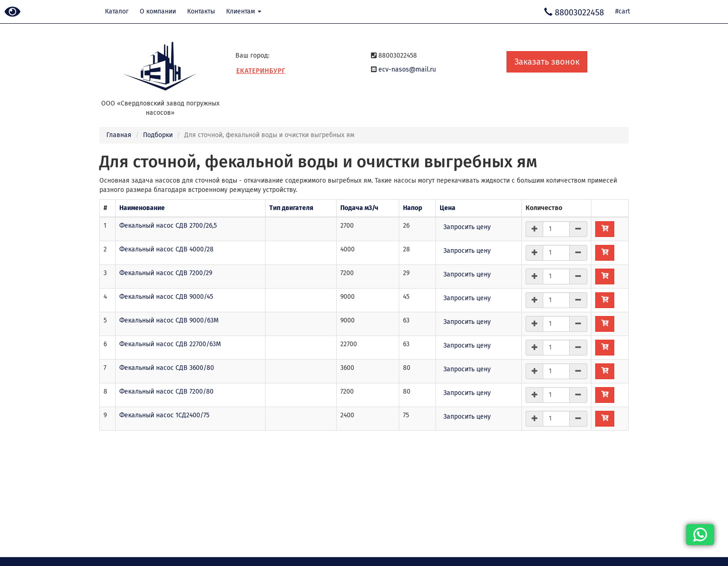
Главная (119, 135)
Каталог (117, 11)
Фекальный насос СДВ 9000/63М (169, 320)
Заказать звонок (547, 62)
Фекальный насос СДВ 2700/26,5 (168, 226)
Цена (448, 208)
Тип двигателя (291, 208)
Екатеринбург (261, 71)
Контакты (201, 11)
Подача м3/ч (359, 208)
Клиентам (244, 11)
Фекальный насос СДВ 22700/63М (170, 344)
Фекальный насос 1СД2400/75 (164, 415)
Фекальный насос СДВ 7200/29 (166, 273)
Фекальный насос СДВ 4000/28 (166, 249)
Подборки (158, 135)
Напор (413, 208)
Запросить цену (467, 227)
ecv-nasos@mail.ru (407, 69)
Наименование (142, 208)
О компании (158, 11)
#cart (623, 11)
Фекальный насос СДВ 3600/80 (167, 368)
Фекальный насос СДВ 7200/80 (166, 392)
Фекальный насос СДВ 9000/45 (166, 297)
